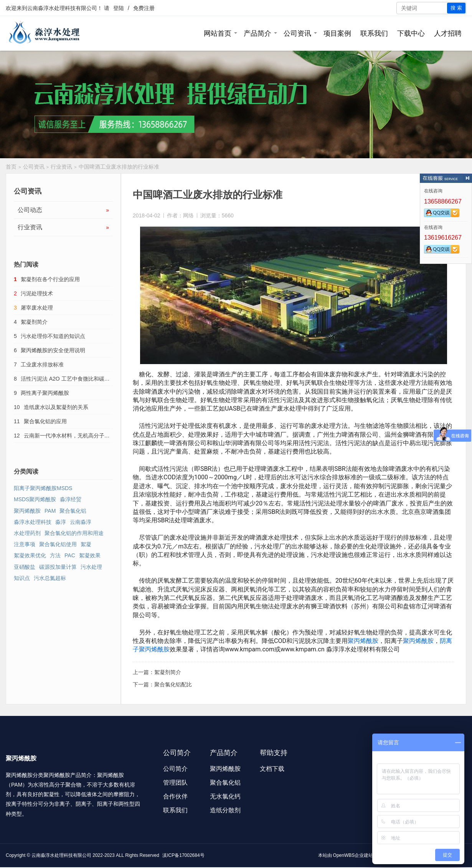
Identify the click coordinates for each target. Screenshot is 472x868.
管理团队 (175, 783)
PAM (50, 511)
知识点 (22, 578)
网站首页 (218, 33)
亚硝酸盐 (25, 567)
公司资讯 (297, 33)
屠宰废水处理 (37, 308)
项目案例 (337, 33)
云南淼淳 (81, 522)
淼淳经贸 (71, 499)
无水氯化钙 (225, 796)
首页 (11, 167)
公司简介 (175, 769)
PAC (70, 555)
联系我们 (374, 33)
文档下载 (272, 769)
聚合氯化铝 (73, 511)
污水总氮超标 (50, 578)
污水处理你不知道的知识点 (53, 336)
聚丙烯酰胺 (363, 641)
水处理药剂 (27, 533)
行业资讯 (61, 167)
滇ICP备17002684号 (183, 855)
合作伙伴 (175, 796)
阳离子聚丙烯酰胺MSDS (43, 488)
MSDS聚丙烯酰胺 (35, 499)
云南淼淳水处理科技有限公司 (62, 8)
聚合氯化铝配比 (173, 684)
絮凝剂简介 (168, 672)
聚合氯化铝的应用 (45, 421)
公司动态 (63, 210)
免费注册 (144, 8)
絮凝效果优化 (30, 555)
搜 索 (456, 8)
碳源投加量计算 (58, 567)
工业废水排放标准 (42, 364)
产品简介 (257, 33)
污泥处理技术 (37, 293)
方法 (55, 555)
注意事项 (25, 544)
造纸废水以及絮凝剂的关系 (56, 407)
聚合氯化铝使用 (58, 544)
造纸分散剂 (225, 810)
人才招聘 (448, 33)
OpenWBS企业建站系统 (358, 855)
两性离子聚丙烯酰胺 (45, 393)
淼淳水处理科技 (33, 522)
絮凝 (86, 544)
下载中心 (411, 33)
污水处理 (91, 567)
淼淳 (61, 522)
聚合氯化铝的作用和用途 (74, 533)
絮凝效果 (90, 555)
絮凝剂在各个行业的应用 (50, 279)
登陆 (119, 8)
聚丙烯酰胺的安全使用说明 (53, 350)
